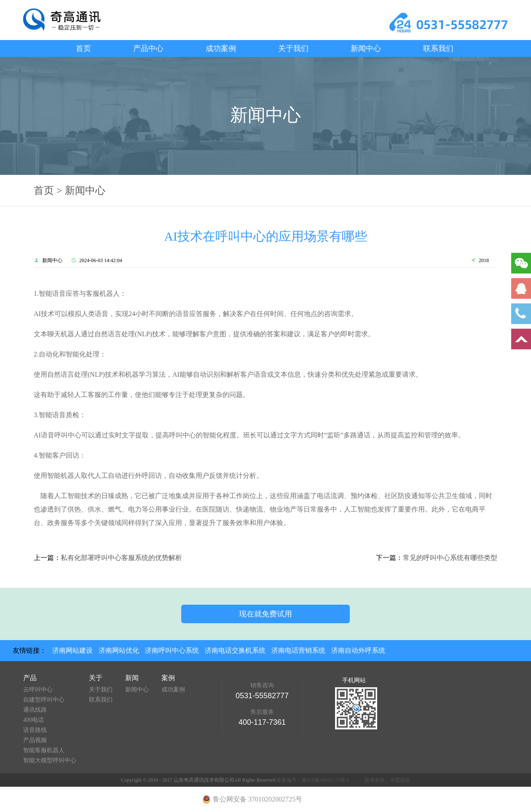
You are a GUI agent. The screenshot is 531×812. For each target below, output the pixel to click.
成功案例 (221, 48)
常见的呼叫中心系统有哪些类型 (450, 558)
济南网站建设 (72, 650)
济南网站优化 (119, 650)
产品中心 (148, 48)
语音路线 (35, 730)
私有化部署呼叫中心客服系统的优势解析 (121, 558)
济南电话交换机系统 (235, 650)
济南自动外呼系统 (358, 650)
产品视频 (35, 740)
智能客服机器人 (44, 750)
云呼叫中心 (38, 690)
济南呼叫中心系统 (172, 650)
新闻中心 (366, 48)
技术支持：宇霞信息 (387, 780)
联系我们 (438, 48)
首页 (83, 48)
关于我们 (293, 48)
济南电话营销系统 (298, 650)
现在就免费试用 (265, 614)
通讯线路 (35, 710)
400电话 (34, 720)
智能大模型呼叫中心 (50, 760)
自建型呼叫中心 (44, 700)
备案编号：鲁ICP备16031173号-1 (313, 780)
